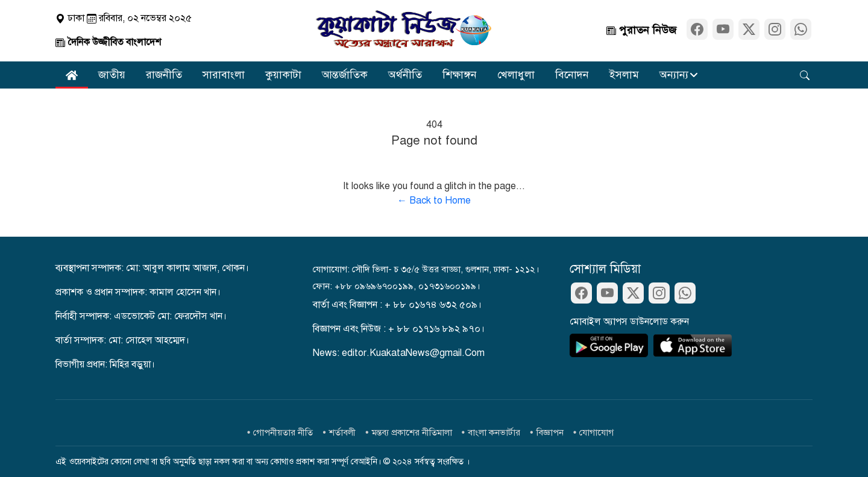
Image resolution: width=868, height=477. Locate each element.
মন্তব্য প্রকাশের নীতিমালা (412, 432)
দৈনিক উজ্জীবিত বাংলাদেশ (108, 42)
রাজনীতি (164, 75)
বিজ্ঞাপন (550, 432)
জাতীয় (112, 75)
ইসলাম (624, 75)
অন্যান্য (674, 75)
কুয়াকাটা (283, 75)
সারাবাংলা (224, 75)
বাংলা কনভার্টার (494, 432)
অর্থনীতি (405, 75)
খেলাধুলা (516, 75)
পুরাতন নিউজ (641, 30)
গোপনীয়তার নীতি (283, 432)
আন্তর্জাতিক (345, 75)
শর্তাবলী (342, 432)
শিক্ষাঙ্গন (460, 75)
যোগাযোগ (596, 432)
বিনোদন (572, 75)
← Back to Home (434, 201)
